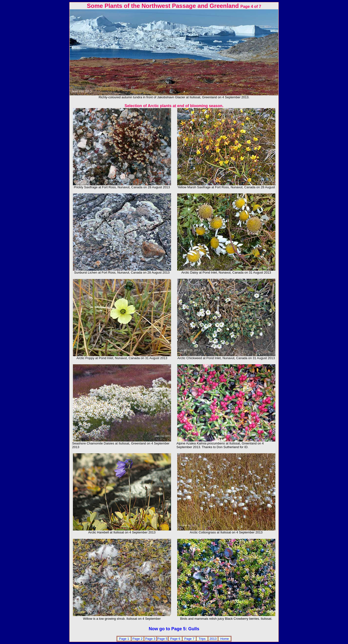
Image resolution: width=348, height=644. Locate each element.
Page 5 (162, 639)
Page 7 (189, 639)
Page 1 (124, 639)
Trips (202, 639)
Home (225, 639)
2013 (213, 639)
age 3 (151, 639)
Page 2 (138, 639)
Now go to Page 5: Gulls (174, 629)
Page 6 (175, 639)
